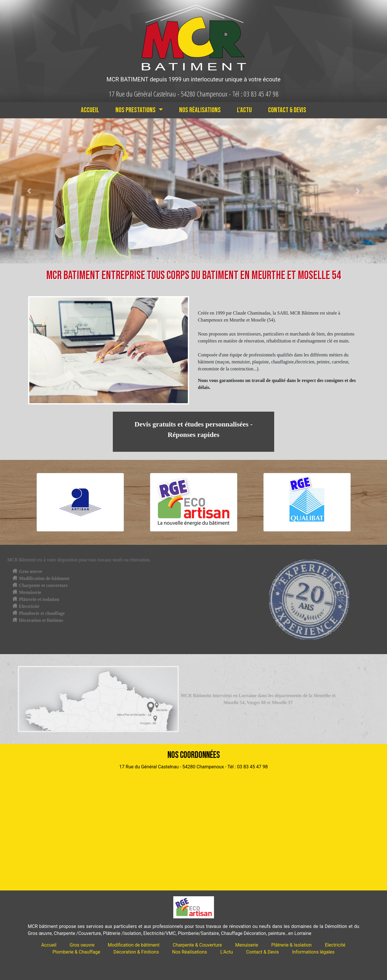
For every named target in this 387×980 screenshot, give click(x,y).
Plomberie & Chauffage (76, 952)
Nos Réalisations (200, 110)
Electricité (335, 945)
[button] (29, 191)
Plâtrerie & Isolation (291, 945)
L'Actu (244, 110)
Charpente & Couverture (197, 945)
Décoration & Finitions (136, 952)
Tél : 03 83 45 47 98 (255, 94)
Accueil (90, 110)
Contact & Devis (287, 110)
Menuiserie (247, 945)
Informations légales (313, 952)
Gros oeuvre (82, 945)
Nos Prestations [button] (136, 110)
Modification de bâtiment (134, 945)
